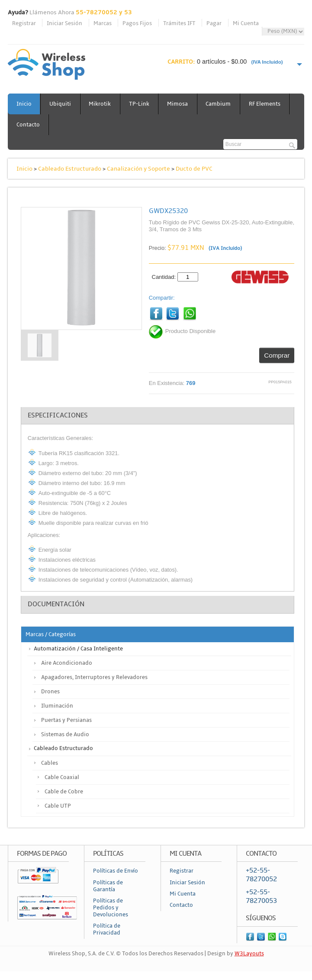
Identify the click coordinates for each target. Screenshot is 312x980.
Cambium (220, 104)
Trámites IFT (179, 23)
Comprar (277, 355)
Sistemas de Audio (65, 734)
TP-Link (140, 104)
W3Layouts (249, 954)
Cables (50, 763)
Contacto (28, 125)
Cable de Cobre (64, 792)
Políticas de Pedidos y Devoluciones (111, 908)
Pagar (214, 23)
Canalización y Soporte (138, 169)
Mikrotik (101, 104)
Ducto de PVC (194, 169)
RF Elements (266, 104)
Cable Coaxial (62, 777)
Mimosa (179, 104)
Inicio (24, 104)
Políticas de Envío (116, 871)
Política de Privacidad (107, 930)
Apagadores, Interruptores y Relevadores (94, 677)
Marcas (103, 23)
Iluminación (57, 706)
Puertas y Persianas (66, 720)
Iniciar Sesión (64, 23)
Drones (50, 692)
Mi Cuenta (246, 23)
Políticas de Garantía (108, 886)
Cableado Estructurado (70, 169)
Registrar (24, 23)
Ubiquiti (61, 104)
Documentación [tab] (56, 605)
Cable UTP (58, 806)
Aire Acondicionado (67, 663)
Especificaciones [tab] (58, 415)
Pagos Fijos (137, 23)
